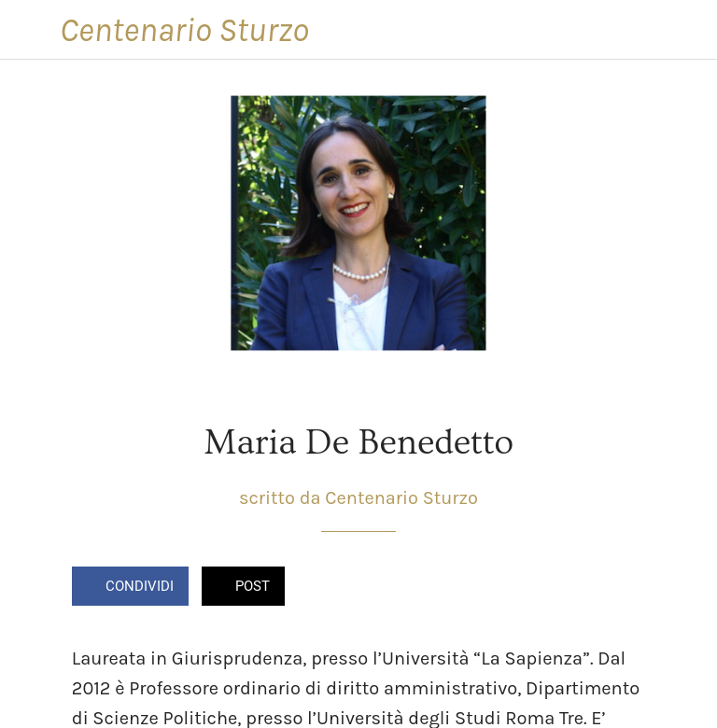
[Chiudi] (30, 30)
